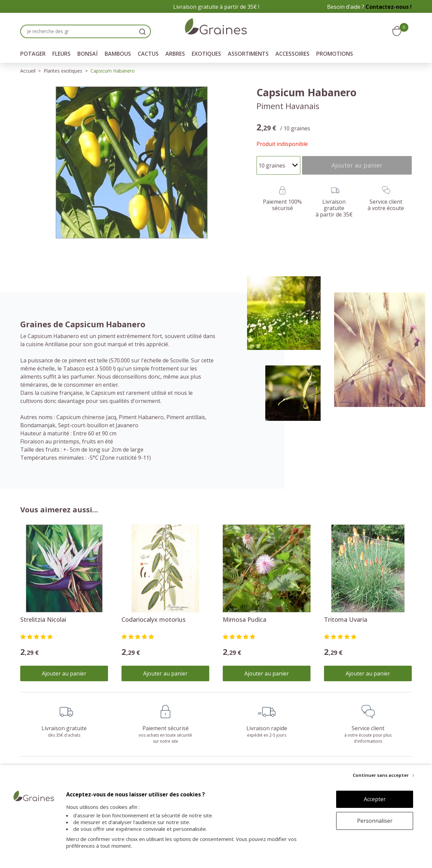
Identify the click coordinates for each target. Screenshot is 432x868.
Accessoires (292, 54)
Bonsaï (88, 54)
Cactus (148, 54)
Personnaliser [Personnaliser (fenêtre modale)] (375, 821)
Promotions (335, 54)
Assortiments (248, 54)
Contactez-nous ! (389, 7)
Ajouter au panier (64, 673)
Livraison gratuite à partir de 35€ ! (216, 7)
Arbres (175, 54)
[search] (142, 31)
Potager (33, 54)
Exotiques (206, 54)
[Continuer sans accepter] (383, 775)
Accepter (375, 799)
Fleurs (61, 54)
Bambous (118, 54)
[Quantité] (278, 165)
